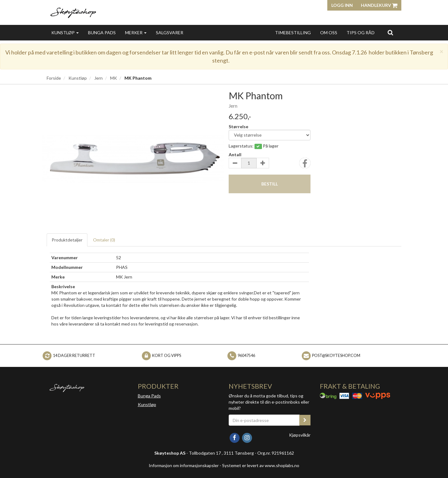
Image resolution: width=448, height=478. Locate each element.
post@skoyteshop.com (336, 355)
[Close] (441, 51)
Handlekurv (379, 5)
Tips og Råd (361, 33)
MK (114, 78)
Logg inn (342, 5)
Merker (136, 33)
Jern (98, 78)
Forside (54, 78)
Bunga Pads (102, 33)
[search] (390, 32)
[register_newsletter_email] (305, 420)
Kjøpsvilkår (300, 435)
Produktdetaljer (67, 240)
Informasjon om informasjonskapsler (184, 465)
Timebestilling (293, 33)
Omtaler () (104, 240)
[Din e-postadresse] (264, 420)
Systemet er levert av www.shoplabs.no (261, 465)
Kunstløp (65, 33)
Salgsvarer (170, 33)
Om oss (329, 33)
